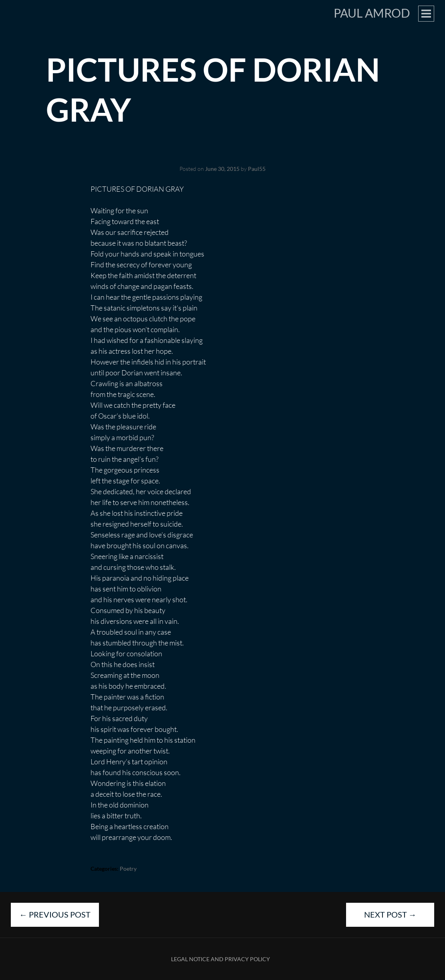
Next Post (390, 914)
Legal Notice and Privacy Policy (220, 959)
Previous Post (55, 914)
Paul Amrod (372, 13)
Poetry (128, 869)
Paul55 (257, 169)
